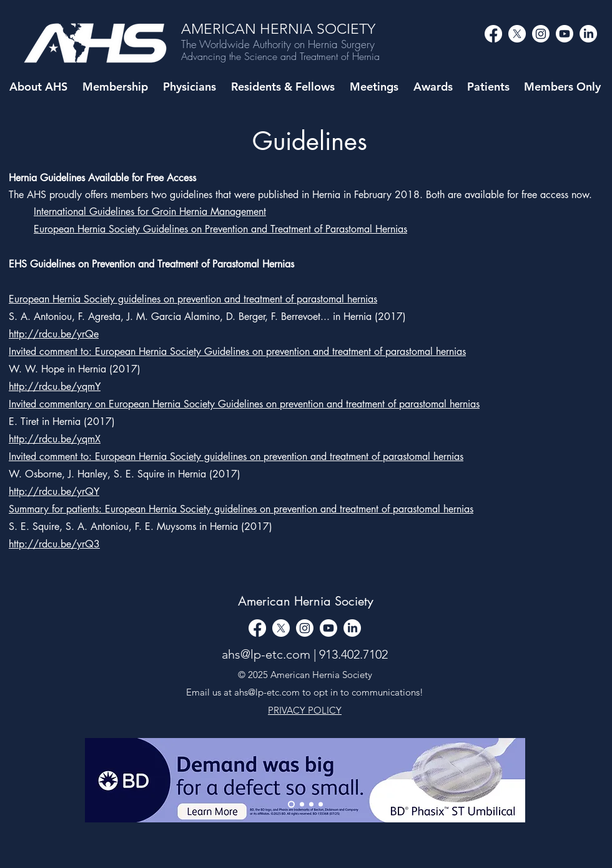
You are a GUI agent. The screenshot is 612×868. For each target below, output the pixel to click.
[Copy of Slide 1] (311, 804)
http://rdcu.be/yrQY (54, 491)
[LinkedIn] (588, 34)
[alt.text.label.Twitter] (517, 34)
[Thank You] (291, 804)
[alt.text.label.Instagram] (541, 34)
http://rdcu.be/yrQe (54, 334)
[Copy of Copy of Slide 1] (321, 804)
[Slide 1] (302, 804)
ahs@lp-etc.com (266, 654)
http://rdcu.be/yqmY (55, 387)
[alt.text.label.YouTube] (565, 34)
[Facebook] (493, 34)
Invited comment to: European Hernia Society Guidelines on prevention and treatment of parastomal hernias (237, 352)
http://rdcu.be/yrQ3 (54, 544)
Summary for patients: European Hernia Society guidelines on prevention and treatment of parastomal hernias (241, 509)
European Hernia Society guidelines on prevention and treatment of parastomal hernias (193, 299)
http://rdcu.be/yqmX (55, 439)
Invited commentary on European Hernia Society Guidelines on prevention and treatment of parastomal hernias (244, 404)
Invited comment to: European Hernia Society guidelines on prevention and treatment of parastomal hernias (236, 456)
